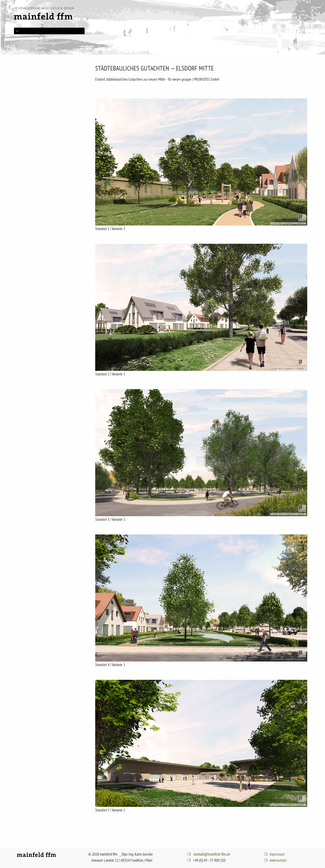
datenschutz (278, 860)
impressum (277, 854)
